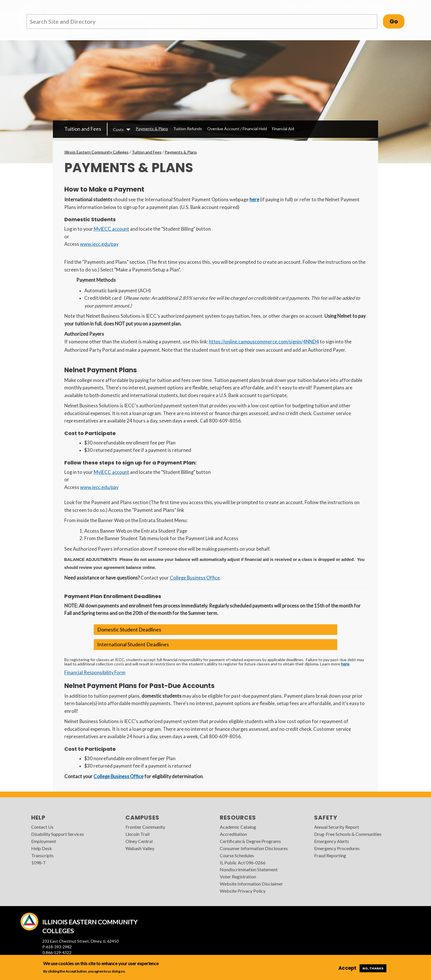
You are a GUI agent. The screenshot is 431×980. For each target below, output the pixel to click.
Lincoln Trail (137, 834)
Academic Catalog (238, 827)
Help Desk (42, 848)
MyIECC (351, 6)
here (254, 200)
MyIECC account (111, 229)
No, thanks (373, 968)
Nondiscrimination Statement (249, 869)
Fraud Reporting (330, 855)
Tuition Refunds (188, 129)
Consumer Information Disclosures (254, 848)
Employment (44, 841)
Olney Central (139, 841)
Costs (118, 129)
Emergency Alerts (332, 841)
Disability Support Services (58, 834)
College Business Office (195, 578)
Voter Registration (238, 877)
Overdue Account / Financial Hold (237, 129)
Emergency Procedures (337, 848)
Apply (292, 6)
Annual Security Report (337, 827)
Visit (329, 6)
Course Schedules (237, 855)
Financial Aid (283, 129)
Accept (347, 968)
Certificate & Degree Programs (250, 841)
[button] (215, 630)
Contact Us (42, 827)
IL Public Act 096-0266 (243, 863)
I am (310, 6)
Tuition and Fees (83, 129)
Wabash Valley (140, 848)
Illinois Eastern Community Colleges (96, 152)
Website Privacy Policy (243, 891)
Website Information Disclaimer (251, 884)
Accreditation (233, 834)
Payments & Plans (152, 129)
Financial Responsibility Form (95, 673)
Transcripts (42, 855)
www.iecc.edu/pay (99, 244)
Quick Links (377, 6)
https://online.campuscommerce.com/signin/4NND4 (264, 342)
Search (404, 6)
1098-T (39, 863)
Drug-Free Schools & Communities (348, 834)
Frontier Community (145, 827)
